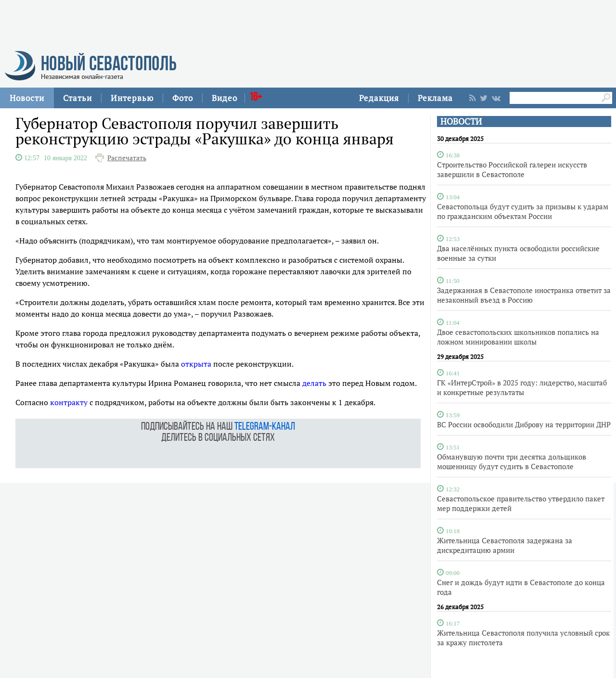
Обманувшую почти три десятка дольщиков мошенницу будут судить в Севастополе (512, 461)
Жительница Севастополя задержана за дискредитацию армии (505, 545)
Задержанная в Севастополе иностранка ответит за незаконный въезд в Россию (524, 295)
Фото (183, 98)
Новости (27, 98)
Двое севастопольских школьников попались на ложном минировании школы (518, 337)
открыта (196, 364)
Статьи (77, 98)
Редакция (379, 98)
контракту (69, 402)
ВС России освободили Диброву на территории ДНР (524, 424)
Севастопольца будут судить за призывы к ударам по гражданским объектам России (523, 211)
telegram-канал (265, 427)
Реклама (435, 98)
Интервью (132, 98)
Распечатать (127, 158)
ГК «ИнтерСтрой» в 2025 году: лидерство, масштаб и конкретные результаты (522, 387)
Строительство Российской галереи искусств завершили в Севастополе (512, 169)
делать (314, 383)
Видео (225, 98)
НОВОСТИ (461, 122)
